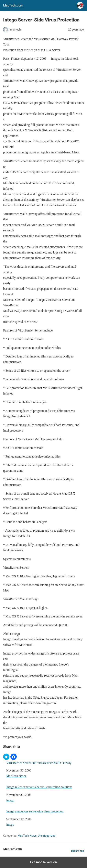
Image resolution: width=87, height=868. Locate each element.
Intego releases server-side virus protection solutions (39, 787)
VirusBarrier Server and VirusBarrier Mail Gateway (39, 763)
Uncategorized (47, 836)
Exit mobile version (43, 862)
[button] (6, 757)
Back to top (77, 851)
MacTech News (16, 776)
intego (10, 800)
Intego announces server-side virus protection (35, 811)
